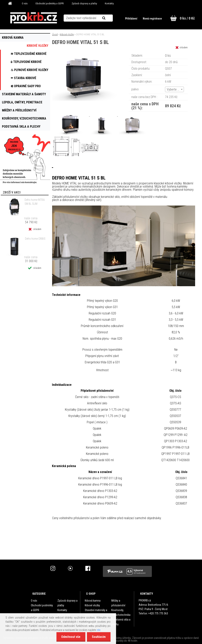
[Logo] (34, 18)
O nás (25, 3)
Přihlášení (131, 19)
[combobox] (175, 89)
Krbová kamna (93, 601)
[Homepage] (11, 4)
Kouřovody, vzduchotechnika (121, 612)
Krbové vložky (67, 34)
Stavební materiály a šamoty (96, 612)
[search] (109, 18)
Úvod (55, 34)
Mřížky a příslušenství (118, 603)
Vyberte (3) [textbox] (174, 89)
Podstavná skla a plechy (121, 622)
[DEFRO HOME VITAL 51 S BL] (86, 54)
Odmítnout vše (71, 637)
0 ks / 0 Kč (187, 18)
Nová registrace (152, 19)
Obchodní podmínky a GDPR (50, 3)
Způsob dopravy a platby (84, 3)
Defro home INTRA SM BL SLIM (35, 202)
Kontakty (109, 3)
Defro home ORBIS (35, 239)
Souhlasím (99, 637)
